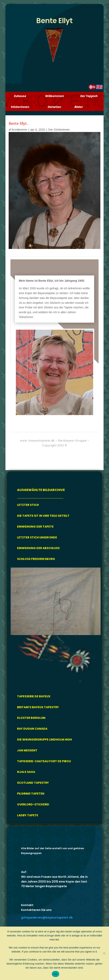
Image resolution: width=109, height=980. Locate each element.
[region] (56, 628)
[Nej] (104, 953)
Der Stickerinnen (59, 129)
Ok (56, 974)
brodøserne (20, 129)
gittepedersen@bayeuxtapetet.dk (47, 918)
